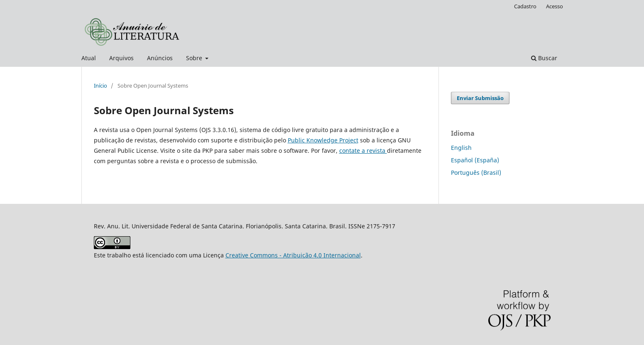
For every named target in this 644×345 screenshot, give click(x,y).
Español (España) (475, 160)
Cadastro (525, 6)
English (461, 148)
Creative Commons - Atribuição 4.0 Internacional (293, 255)
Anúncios (160, 58)
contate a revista (363, 150)
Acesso (555, 6)
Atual (89, 58)
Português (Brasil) (476, 172)
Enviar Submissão (480, 98)
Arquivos (121, 58)
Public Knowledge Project (323, 140)
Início (100, 86)
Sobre (195, 58)
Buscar (544, 58)
